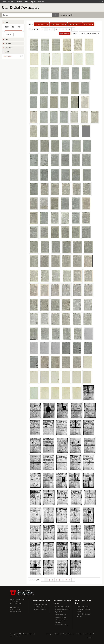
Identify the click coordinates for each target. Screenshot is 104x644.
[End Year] (19, 27)
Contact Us (18, 2)
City (6, 39)
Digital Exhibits (60, 612)
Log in (101, 2)
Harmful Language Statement (34, 2)
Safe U (80, 634)
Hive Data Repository (61, 625)
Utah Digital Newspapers (62, 609)
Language (9, 48)
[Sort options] (90, 33)
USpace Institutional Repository (61, 621)
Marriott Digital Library (62, 606)
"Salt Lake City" (42, 24)
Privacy (49, 634)
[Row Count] (75, 33)
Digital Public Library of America (84, 615)
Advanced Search (66, 15)
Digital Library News (61, 617)
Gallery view (65, 33)
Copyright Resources (40, 609)
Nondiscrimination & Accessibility (65, 634)
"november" (75, 24)
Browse (10, 2)
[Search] (27, 15)
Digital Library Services (40, 604)
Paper (7, 52)
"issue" (89, 24)
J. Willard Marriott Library (18, 599)
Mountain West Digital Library (83, 610)
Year (6, 22)
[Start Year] (7, 27)
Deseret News (8, 56)
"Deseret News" (58, 24)
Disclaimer (88, 634)
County (8, 44)
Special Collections (39, 607)
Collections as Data (61, 615)
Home (4, 2)
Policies (90, 638)
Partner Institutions (83, 606)
